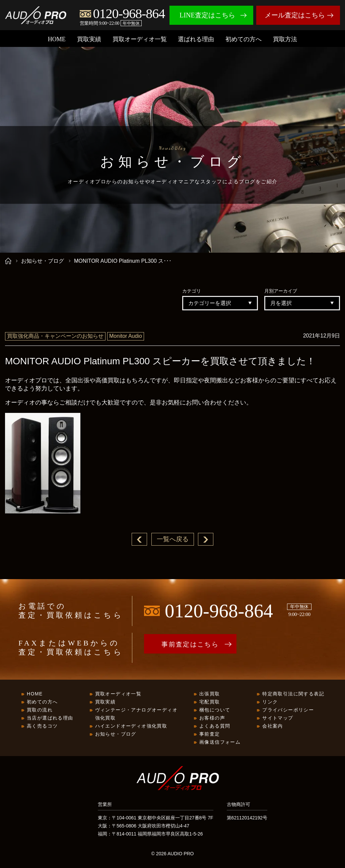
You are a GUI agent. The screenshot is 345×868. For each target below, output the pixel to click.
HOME (57, 39)
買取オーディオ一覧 (140, 39)
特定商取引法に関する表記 (293, 694)
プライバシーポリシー (288, 710)
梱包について (215, 710)
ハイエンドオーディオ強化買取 (131, 726)
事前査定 (210, 734)
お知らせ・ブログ (43, 261)
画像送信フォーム (220, 742)
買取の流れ (40, 710)
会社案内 (273, 726)
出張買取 (210, 694)
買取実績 (89, 39)
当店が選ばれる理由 (50, 718)
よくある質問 (215, 726)
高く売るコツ (42, 726)
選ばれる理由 (196, 39)
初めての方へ (244, 39)
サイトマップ (278, 718)
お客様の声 (212, 718)
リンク (270, 702)
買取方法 (285, 39)
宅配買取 (210, 702)
